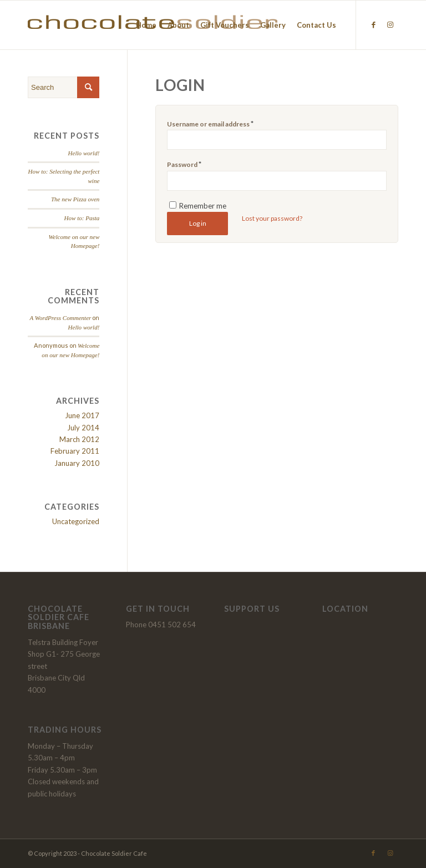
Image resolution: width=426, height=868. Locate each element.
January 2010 (77, 463)
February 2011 (75, 451)
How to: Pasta (82, 218)
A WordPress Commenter (60, 318)
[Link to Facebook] (373, 24)
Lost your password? (272, 218)
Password (184, 164)
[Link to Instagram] (390, 24)
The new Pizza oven (75, 199)
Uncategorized (76, 521)
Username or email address (210, 124)
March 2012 (79, 439)
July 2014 (83, 428)
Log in (198, 223)
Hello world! (84, 153)
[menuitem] (146, 25)
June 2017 (82, 415)
